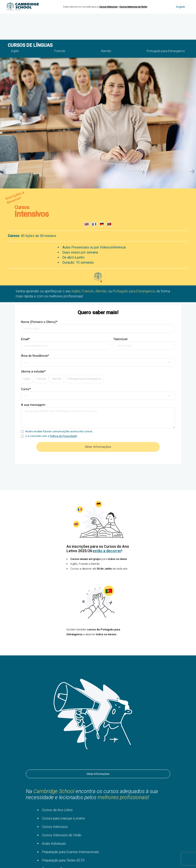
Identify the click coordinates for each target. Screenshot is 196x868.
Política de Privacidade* (63, 436)
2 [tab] (101, 282)
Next (192, 171)
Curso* (98, 394)
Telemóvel (144, 344)
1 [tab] (95, 282)
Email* (66, 344)
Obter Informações (98, 774)
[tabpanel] (98, 172)
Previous (4, 171)
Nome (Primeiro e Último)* (98, 327)
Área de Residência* (98, 360)
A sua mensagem (98, 416)
